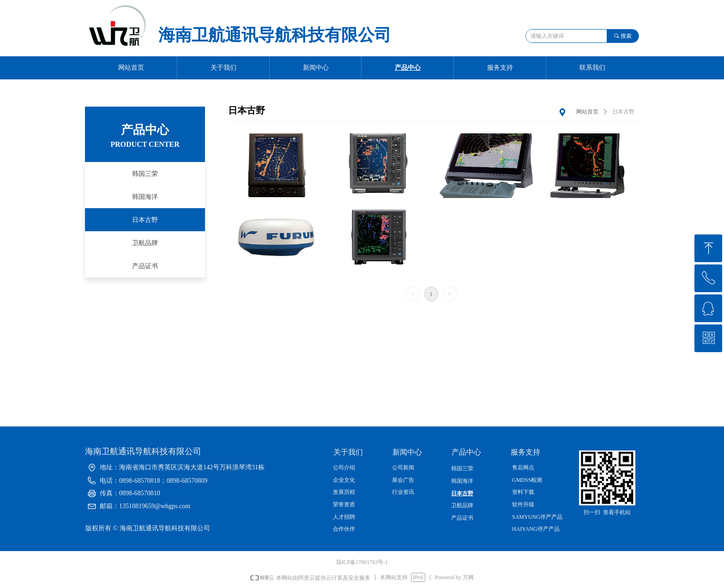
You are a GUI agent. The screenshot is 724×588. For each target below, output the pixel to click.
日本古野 (623, 112)
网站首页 (587, 112)
